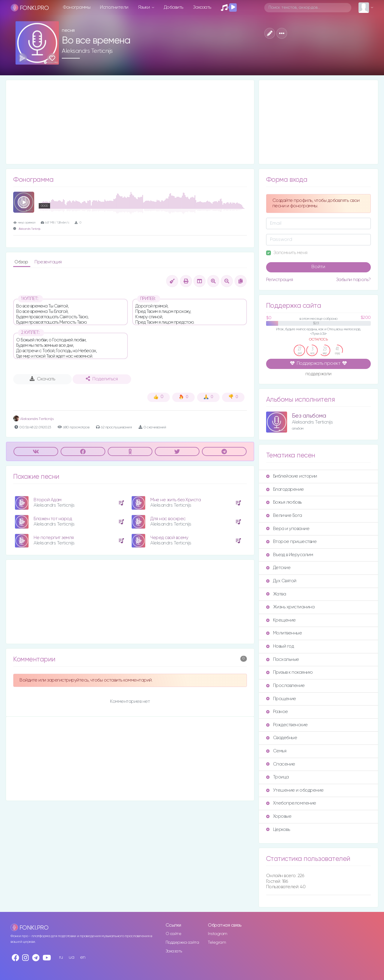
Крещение (281, 620)
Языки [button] (144, 7)
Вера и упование (288, 529)
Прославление (285, 686)
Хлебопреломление (291, 803)
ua (71, 957)
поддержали (318, 374)
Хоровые (279, 816)
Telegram (217, 943)
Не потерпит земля (54, 538)
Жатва (276, 594)
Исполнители (114, 7)
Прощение (281, 699)
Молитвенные (284, 633)
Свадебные (282, 738)
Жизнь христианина (290, 607)
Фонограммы (77, 7)
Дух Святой (281, 581)
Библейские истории (292, 476)
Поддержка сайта (182, 943)
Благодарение (285, 489)
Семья (276, 751)
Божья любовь (284, 502)
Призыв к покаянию (289, 672)
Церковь (278, 830)
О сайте (174, 934)
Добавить (174, 7)
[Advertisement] (130, 122)
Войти (318, 267)
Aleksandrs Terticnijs (87, 51)
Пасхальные (283, 659)
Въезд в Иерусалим (290, 555)
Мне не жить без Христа (175, 500)
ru (61, 957)
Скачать (42, 379)
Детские (278, 568)
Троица (277, 777)
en (83, 957)
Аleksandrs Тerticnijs (33, 419)
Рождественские (287, 725)
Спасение (281, 764)
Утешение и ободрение (295, 790)
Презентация (48, 262)
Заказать (202, 7)
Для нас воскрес (168, 519)
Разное (277, 712)
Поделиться (102, 379)
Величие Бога (284, 515)
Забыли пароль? (353, 280)
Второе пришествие (291, 542)
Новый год (280, 646)
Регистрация (280, 280)
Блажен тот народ (53, 519)
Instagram (218, 934)
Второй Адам (48, 500)
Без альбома (309, 416)
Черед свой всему (169, 538)
